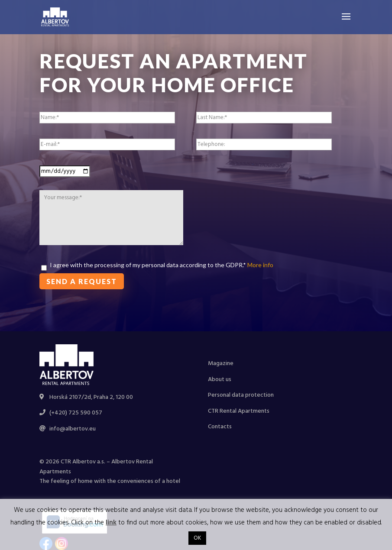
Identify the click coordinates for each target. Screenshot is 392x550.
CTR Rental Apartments (239, 411)
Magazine (221, 364)
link (111, 523)
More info (260, 265)
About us (220, 380)
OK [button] (197, 538)
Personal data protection (241, 395)
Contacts (220, 427)
